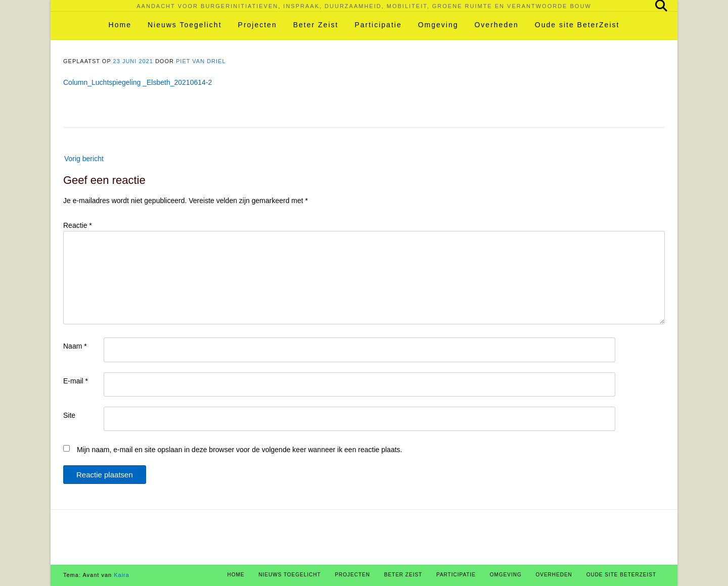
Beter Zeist (316, 25)
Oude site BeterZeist (577, 25)
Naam (75, 346)
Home (120, 25)
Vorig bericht (84, 159)
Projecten (258, 25)
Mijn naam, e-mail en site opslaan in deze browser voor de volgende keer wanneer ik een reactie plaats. (240, 450)
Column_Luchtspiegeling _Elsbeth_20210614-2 (138, 82)
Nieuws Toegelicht (185, 25)
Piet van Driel (201, 61)
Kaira (122, 575)
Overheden (496, 25)
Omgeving (438, 25)
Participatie (378, 25)
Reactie (78, 225)
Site (69, 415)
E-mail (76, 381)
